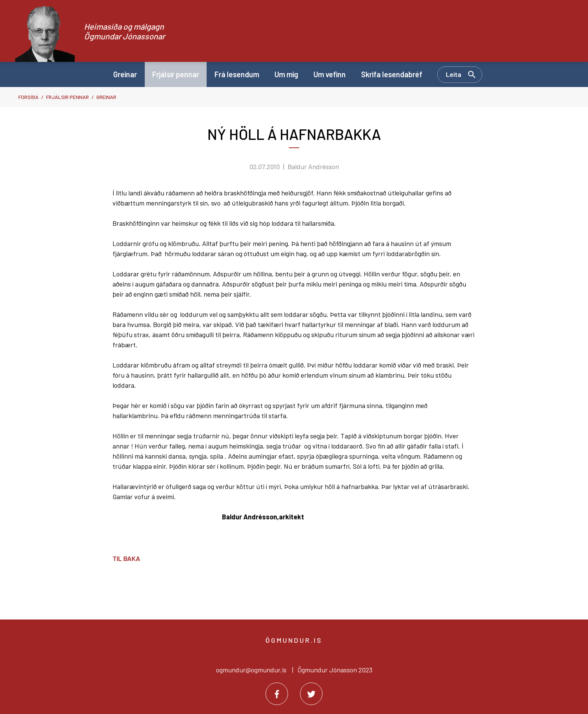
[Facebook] (277, 694)
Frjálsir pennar (67, 97)
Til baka (126, 558)
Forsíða (28, 97)
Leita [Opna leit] (454, 74)
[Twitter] (311, 694)
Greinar (106, 97)
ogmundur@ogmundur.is (251, 670)
